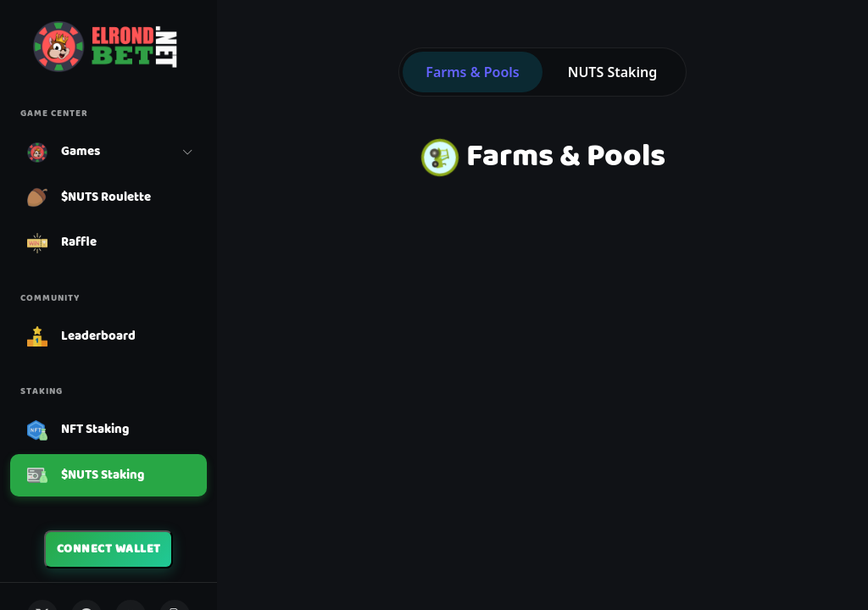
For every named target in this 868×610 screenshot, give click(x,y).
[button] (108, 152)
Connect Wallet (109, 549)
